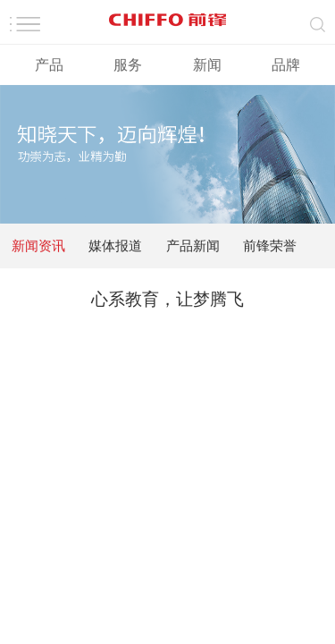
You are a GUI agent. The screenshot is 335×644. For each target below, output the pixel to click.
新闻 (207, 65)
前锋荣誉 (270, 246)
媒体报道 (115, 246)
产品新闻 (193, 246)
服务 (128, 65)
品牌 (286, 65)
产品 (49, 65)
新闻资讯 (38, 246)
